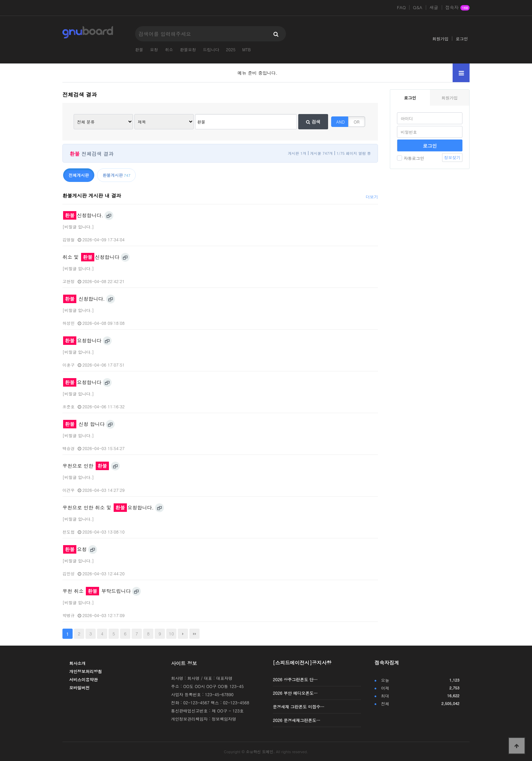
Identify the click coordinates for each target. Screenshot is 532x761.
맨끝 (194, 634)
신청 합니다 (84, 424)
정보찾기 (452, 157)
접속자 (458, 8)
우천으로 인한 (86, 466)
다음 (183, 634)
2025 (231, 49)
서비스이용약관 (83, 679)
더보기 (372, 197)
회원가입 (440, 39)
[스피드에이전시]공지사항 (302, 663)
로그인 (462, 39)
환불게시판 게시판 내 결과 (92, 196)
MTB (246, 49)
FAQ (401, 7)
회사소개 (77, 663)
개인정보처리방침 (85, 671)
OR (357, 122)
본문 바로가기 (0, 0)
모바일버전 (79, 688)
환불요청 (188, 49)
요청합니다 (82, 340)
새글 (434, 7)
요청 (154, 49)
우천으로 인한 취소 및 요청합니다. (108, 507)
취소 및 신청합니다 (91, 257)
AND (340, 122)
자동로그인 (411, 158)
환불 (139, 49)
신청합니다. (83, 215)
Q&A (418, 7)
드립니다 (211, 49)
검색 (313, 122)
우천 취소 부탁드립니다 (97, 591)
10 (172, 634)
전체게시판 (79, 175)
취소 (169, 49)
